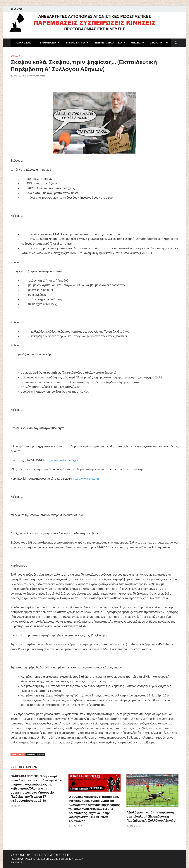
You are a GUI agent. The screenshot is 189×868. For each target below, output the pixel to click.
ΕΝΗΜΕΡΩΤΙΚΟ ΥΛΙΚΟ (108, 43)
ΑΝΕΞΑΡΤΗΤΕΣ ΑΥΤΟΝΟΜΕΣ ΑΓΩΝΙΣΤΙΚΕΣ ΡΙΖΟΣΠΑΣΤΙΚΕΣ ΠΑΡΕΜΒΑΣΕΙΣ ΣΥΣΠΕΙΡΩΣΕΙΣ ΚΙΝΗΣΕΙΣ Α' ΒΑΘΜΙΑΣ (47, 859)
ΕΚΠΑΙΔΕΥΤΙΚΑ (75, 43)
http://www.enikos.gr (86, 478)
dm (43, 76)
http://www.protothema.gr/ (61, 460)
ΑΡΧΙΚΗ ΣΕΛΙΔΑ (24, 43)
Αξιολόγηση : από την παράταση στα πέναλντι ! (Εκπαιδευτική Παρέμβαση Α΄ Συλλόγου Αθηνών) (151, 816)
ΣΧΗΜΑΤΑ (15, 56)
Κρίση (41, 754)
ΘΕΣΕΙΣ (136, 43)
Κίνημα (31, 754)
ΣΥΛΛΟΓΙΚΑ (157, 43)
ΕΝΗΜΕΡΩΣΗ (48, 43)
